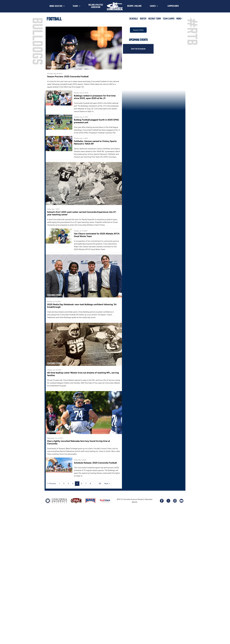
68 (100, 484)
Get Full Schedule (138, 49)
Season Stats (138, 30)
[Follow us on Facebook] (162, 501)
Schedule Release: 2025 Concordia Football (95, 463)
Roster (143, 18)
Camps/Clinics (173, 6)
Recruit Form (155, 18)
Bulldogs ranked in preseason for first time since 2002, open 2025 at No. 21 (95, 97)
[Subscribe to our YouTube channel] (181, 501)
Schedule (134, 18)
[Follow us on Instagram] (175, 501)
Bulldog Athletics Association (96, 6)
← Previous (52, 484)
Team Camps (169, 18)
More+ (179, 18)
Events (153, 6)
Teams (75, 6)
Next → (107, 484)
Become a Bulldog (134, 6)
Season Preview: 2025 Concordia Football (68, 76)
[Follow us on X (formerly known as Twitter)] (168, 501)
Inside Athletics (56, 6)
